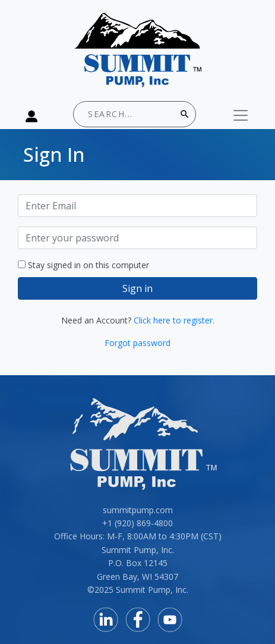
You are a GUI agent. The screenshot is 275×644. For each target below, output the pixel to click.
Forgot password (137, 343)
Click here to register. (174, 320)
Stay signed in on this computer (88, 265)
